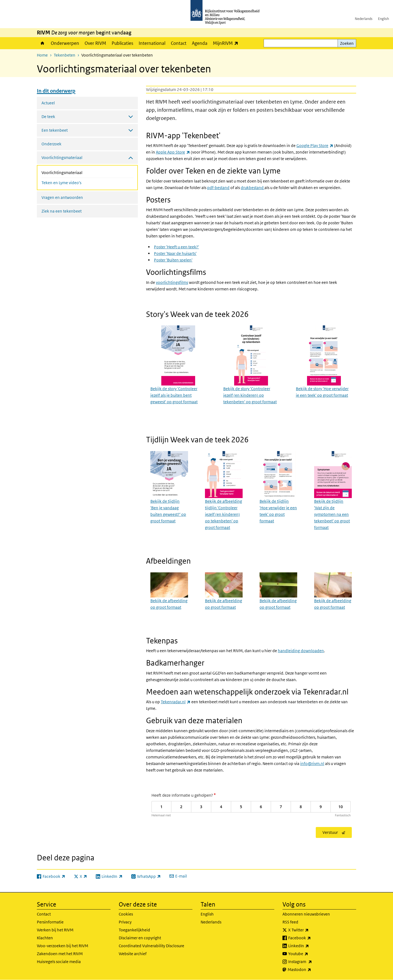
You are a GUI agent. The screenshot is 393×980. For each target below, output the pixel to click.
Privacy (125, 922)
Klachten (45, 938)
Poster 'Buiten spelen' (173, 260)
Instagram (312, 962)
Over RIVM (95, 43)
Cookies (126, 914)
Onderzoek (51, 144)
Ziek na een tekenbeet (62, 211)
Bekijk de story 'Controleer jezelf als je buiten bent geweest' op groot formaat (174, 395)
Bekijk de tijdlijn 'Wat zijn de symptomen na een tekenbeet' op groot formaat (332, 514)
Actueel (48, 103)
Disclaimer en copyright (140, 938)
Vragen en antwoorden (62, 197)
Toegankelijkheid (134, 930)
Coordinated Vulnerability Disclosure (151, 946)
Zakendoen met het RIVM (60, 954)
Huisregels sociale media (59, 962)
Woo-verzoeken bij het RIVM (62, 946)
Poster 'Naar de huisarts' (175, 253)
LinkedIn (311, 946)
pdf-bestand (218, 188)
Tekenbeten (65, 55)
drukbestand (253, 188)
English (383, 19)
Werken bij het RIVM (55, 930)
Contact (179, 43)
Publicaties (122, 43)
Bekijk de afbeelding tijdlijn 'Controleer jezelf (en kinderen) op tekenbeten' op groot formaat (224, 514)
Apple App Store (173, 152)
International (152, 43)
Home (42, 43)
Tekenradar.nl (176, 702)
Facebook (312, 938)
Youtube (310, 954)
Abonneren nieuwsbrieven (306, 914)
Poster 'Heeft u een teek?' (176, 247)
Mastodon (311, 970)
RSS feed (290, 922)
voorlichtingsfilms (172, 282)
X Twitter (310, 930)
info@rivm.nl (312, 763)
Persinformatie (50, 922)
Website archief (133, 954)
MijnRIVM (227, 43)
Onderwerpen (65, 43)
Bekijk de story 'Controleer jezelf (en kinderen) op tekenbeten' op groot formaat (250, 395)
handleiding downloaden (301, 651)
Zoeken (347, 43)
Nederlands (364, 19)
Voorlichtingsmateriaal (76, 172)
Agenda (200, 43)
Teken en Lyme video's (61, 183)
